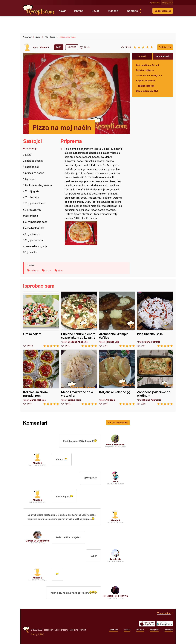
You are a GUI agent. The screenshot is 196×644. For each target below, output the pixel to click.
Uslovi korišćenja (61, 630)
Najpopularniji (163, 56)
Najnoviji (142, 56)
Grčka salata (41, 319)
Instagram (154, 630)
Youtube (140, 630)
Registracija (155, 3)
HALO (41, 635)
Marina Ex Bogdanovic (37, 541)
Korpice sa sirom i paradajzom (41, 377)
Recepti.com (39, 10)
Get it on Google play (165, 624)
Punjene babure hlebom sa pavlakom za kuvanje (79, 319)
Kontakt (83, 630)
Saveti (96, 11)
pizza (48, 270)
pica (60, 270)
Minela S (44, 47)
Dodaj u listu (165, 47)
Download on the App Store (147, 624)
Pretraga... (146, 11)
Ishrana (79, 11)
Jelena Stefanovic (115, 444)
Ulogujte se (168, 3)
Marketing (74, 630)
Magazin (113, 11)
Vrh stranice (164, 613)
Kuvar (62, 11)
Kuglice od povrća (146, 81)
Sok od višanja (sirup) (147, 65)
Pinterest (169, 630)
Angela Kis (115, 559)
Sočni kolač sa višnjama (149, 75)
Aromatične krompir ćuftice (117, 319)
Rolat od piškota (145, 70)
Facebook (113, 630)
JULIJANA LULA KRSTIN (115, 596)
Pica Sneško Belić (155, 319)
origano (35, 270)
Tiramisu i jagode (145, 86)
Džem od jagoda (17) (147, 91)
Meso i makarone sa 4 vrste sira (79, 377)
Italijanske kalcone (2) (117, 377)
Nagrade (132, 11)
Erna (115, 481)
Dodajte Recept (163, 11)
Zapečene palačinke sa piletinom (155, 377)
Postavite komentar (118, 423)
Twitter (127, 630)
